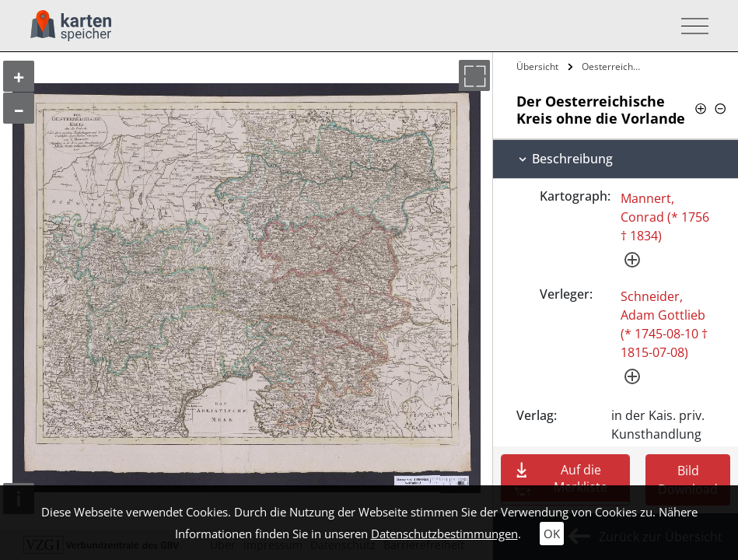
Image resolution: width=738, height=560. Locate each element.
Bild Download (688, 480)
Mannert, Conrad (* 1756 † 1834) (665, 217)
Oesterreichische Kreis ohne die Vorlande (614, 66)
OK (552, 534)
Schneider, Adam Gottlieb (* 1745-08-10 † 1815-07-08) (664, 324)
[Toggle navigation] (690, 26)
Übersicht (537, 66)
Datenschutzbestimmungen (444, 534)
